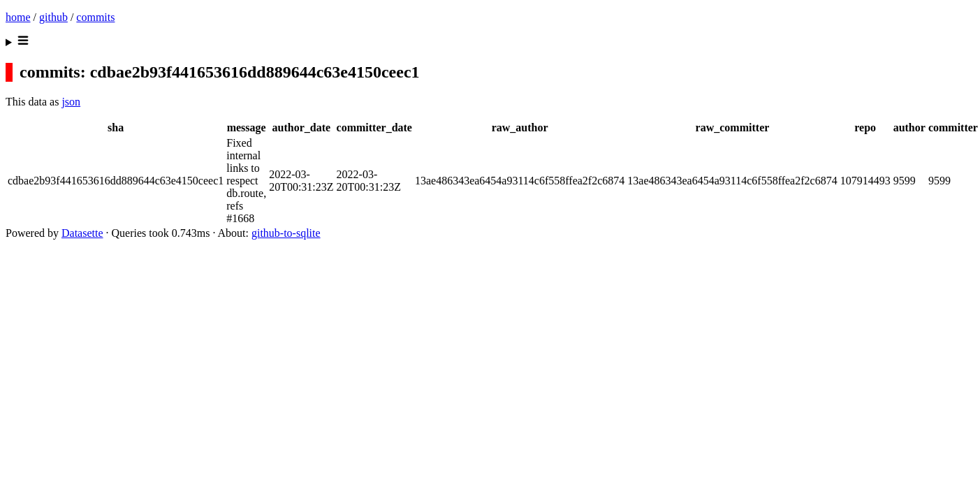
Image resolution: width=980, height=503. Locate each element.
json (71, 102)
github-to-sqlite (286, 233)
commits (95, 17)
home (18, 17)
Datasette (82, 233)
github (53, 17)
